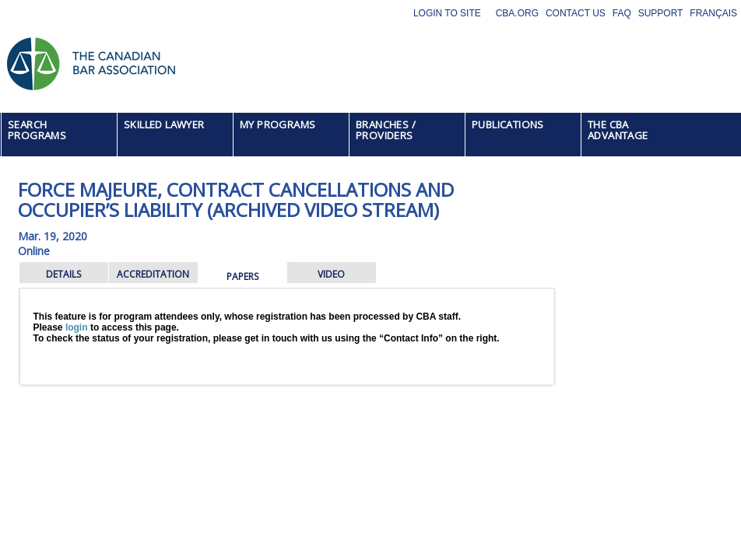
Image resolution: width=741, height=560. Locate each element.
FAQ (622, 13)
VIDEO (331, 274)
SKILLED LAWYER (164, 124)
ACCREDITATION (153, 274)
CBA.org (517, 13)
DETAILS (63, 274)
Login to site (447, 13)
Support (661, 13)
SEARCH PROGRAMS (37, 130)
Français (713, 13)
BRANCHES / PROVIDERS (386, 130)
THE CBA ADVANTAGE (618, 130)
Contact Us (576, 13)
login (77, 327)
